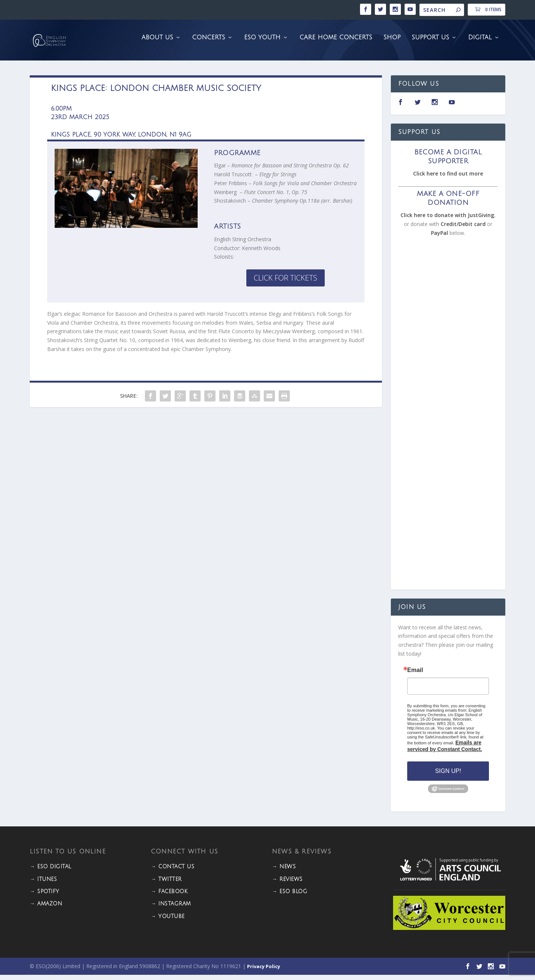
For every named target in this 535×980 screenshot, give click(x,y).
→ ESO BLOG (290, 897)
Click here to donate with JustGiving (447, 220)
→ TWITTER (166, 884)
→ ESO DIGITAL (51, 872)
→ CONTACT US (173, 872)
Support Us (430, 43)
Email (415, 675)
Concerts (209, 43)
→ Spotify (45, 897)
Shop (392, 43)
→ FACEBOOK (169, 897)
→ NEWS (284, 872)
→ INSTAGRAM (171, 909)
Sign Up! (448, 776)
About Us (157, 43)
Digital (480, 43)
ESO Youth (262, 43)
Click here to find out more (448, 179)
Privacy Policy (264, 971)
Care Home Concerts (336, 43)
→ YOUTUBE (168, 922)
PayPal (440, 238)
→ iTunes (43, 884)
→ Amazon (46, 909)
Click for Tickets (286, 283)
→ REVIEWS (287, 884)
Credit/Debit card (463, 229)
